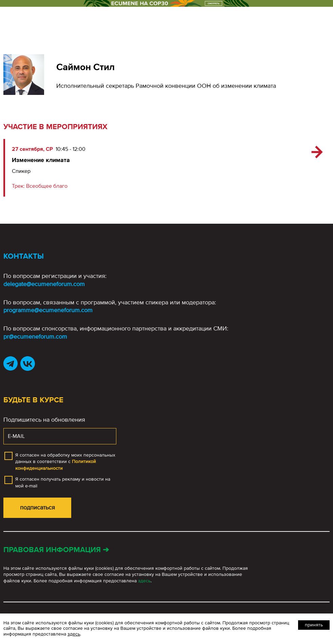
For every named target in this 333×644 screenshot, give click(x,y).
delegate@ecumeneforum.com (44, 284)
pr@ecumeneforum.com (35, 337)
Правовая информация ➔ (56, 550)
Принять (314, 625)
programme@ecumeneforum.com (48, 310)
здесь (144, 581)
